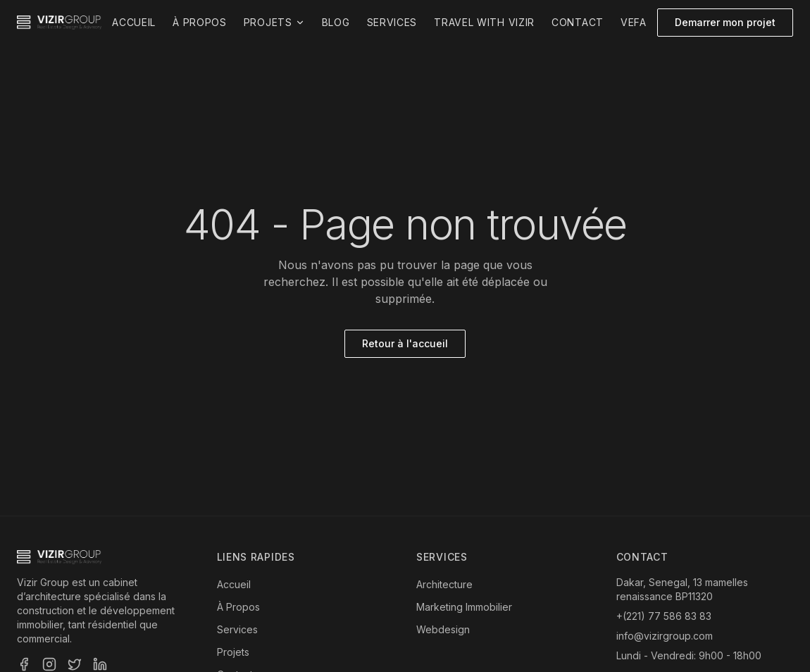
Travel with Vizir (484, 22)
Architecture (444, 584)
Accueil (134, 22)
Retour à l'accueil (405, 343)
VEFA (634, 22)
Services (392, 22)
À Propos (238, 607)
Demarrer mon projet (725, 22)
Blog (336, 22)
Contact (578, 22)
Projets (274, 22)
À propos (200, 22)
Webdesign (443, 629)
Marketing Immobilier (464, 607)
